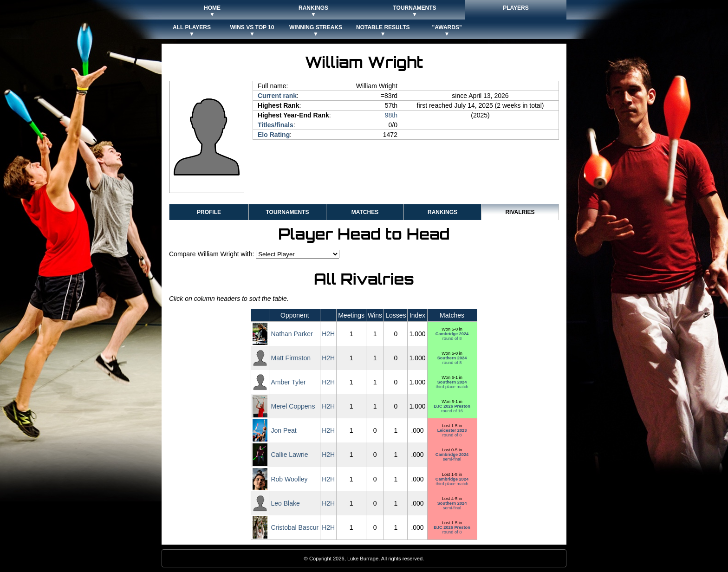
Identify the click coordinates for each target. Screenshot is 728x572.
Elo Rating (274, 135)
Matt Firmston (291, 358)
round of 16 (452, 409)
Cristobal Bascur (295, 527)
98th (391, 115)
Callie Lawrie (289, 455)
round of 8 (452, 336)
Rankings (442, 212)
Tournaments (287, 212)
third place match (452, 384)
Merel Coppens (293, 406)
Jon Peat (283, 430)
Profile (209, 212)
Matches (365, 212)
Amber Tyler (288, 382)
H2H (328, 334)
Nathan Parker (292, 334)
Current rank (277, 96)
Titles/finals (276, 125)
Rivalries (520, 212)
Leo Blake (285, 503)
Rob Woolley (289, 479)
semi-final (452, 457)
